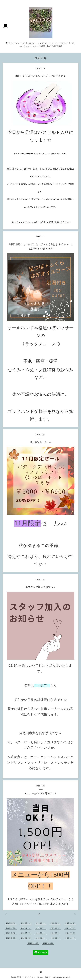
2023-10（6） (34, 943)
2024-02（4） (26, 938)
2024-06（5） (41, 933)
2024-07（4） (26, 933)
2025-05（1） (26, 923)
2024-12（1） (26, 928)
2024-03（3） (11, 938)
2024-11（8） (41, 928)
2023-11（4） (71, 938)
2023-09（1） (48, 943)
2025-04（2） (41, 923)
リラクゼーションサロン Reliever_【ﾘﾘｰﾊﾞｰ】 (35, 977)
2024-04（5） (71, 933)
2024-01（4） (41, 938)
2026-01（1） (11, 923)
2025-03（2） (56, 923)
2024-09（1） (71, 928)
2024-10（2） (56, 928)
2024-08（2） (11, 933)
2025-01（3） (11, 928)
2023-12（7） (56, 938)
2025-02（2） (71, 923)
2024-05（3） (56, 933)
